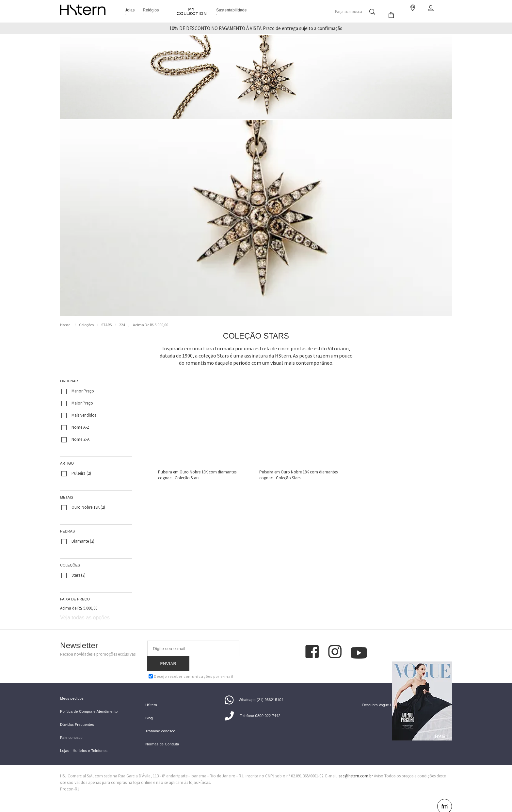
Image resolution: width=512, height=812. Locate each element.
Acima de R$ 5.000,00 (151, 325)
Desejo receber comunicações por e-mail (191, 661)
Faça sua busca (348, 10)
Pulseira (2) (76, 473)
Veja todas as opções (85, 618)
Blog (149, 707)
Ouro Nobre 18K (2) (83, 507)
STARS (106, 325)
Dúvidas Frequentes (77, 714)
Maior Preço (77, 403)
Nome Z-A (75, 439)
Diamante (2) (78, 541)
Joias (130, 10)
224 (122, 325)
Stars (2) (73, 575)
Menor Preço (78, 391)
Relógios (151, 10)
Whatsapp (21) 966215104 (254, 689)
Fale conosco (71, 727)
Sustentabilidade (232, 10)
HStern (151, 694)
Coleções (86, 325)
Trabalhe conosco (160, 720)
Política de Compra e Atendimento (89, 701)
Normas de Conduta (162, 733)
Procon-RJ (70, 778)
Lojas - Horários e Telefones (84, 740)
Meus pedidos (72, 688)
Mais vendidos (79, 415)
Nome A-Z (75, 427)
